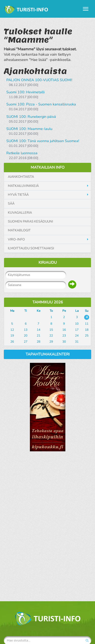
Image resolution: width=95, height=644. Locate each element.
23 (64, 336)
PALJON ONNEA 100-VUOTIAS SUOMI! (39, 80)
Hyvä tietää (18, 195)
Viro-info (16, 239)
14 (39, 330)
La (77, 311)
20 (26, 336)
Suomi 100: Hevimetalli (25, 92)
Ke (39, 311)
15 (51, 330)
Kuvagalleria (20, 213)
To (51, 311)
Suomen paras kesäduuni (30, 221)
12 (12, 330)
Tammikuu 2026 (48, 302)
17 (77, 330)
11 (87, 324)
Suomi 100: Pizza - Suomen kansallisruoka (41, 104)
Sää (11, 204)
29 (51, 342)
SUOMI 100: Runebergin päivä (31, 117)
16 (64, 330)
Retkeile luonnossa (22, 153)
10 (77, 324)
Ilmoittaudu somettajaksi (31, 248)
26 (12, 342)
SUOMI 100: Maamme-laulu (29, 129)
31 (77, 342)
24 (77, 336)
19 (12, 336)
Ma (12, 311)
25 (87, 336)
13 (26, 330)
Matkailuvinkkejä (23, 186)
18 (87, 330)
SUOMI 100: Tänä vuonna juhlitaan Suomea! (43, 141)
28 (39, 342)
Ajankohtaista (21, 177)
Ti (26, 311)
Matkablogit (19, 230)
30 (64, 342)
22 (51, 336)
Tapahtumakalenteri (48, 354)
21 (39, 336)
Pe (64, 311)
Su (87, 311)
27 (26, 342)
